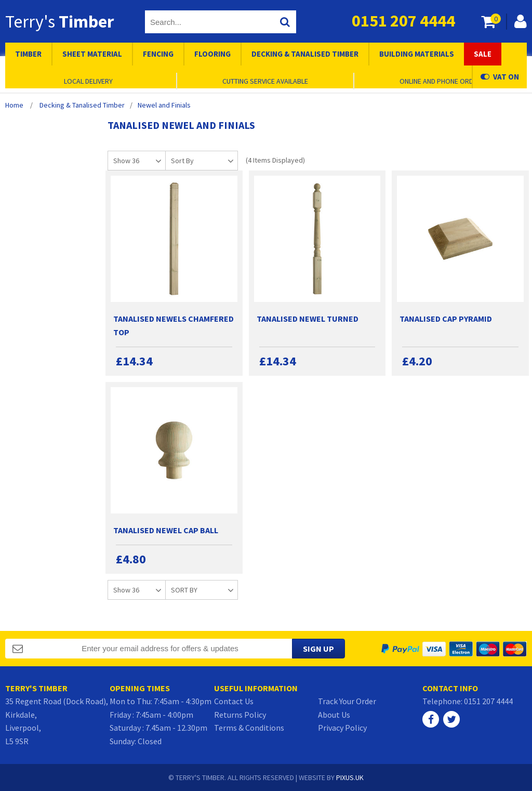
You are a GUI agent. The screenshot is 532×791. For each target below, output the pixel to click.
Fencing (158, 54)
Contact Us (234, 701)
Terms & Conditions (249, 728)
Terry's (59, 21)
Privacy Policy (342, 728)
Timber (28, 54)
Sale (483, 54)
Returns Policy (240, 715)
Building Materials (417, 54)
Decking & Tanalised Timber (305, 54)
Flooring (212, 54)
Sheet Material (92, 54)
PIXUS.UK (350, 777)
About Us (334, 715)
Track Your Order (347, 701)
